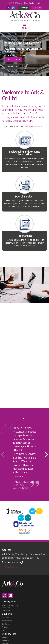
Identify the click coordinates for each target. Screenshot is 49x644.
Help (4, 630)
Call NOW (37, 8)
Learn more (12, 66)
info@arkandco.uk (33, 3)
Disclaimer (6, 624)
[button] (46, 454)
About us (6, 641)
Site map (5, 618)
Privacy (5, 627)
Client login (24, 8)
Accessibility (7, 621)
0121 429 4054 (13, 59)
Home (4, 638)
